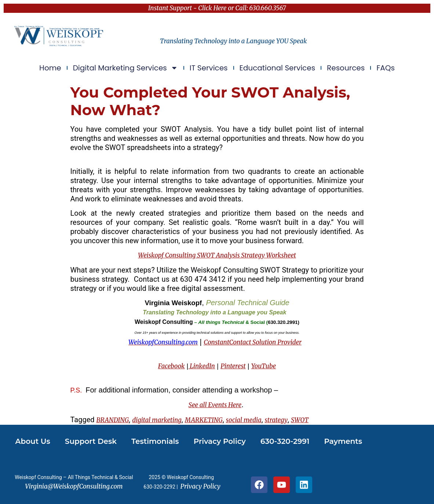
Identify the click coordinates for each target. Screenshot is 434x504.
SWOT (300, 420)
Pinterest (233, 366)
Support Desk (91, 441)
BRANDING (113, 420)
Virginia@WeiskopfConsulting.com (74, 486)
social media (244, 420)
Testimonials (155, 441)
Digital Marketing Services (125, 68)
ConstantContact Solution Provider (253, 342)
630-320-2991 (285, 441)
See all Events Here (215, 405)
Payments (343, 441)
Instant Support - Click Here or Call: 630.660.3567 (217, 8)
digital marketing (157, 420)
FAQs (386, 68)
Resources (346, 68)
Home (50, 68)
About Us (33, 441)
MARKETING (204, 420)
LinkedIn (201, 366)
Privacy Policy (220, 441)
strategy (276, 420)
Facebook (172, 366)
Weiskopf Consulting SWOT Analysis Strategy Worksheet (217, 255)
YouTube (264, 366)
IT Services (209, 68)
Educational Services (278, 68)
